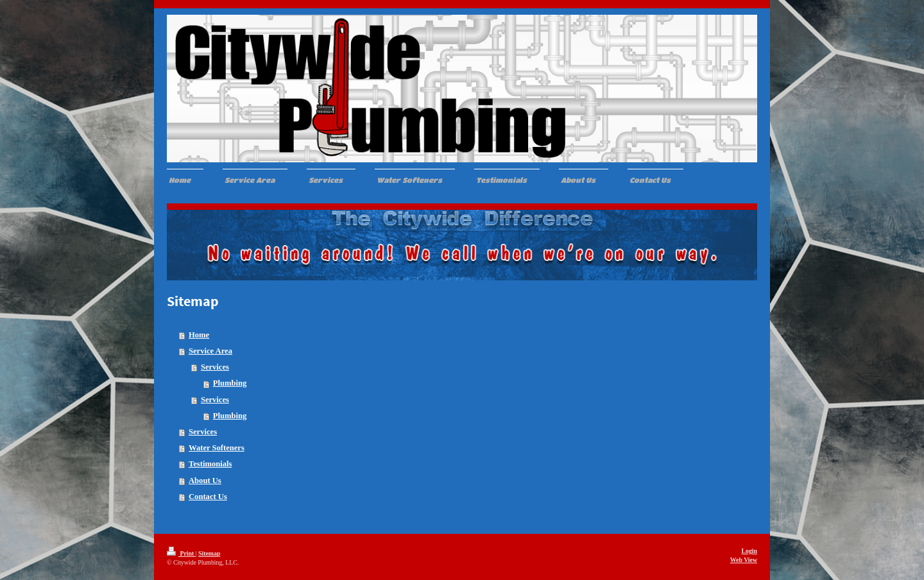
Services (215, 367)
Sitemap (209, 553)
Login (749, 551)
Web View (744, 560)
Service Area (210, 351)
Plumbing (230, 383)
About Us (205, 481)
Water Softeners (217, 448)
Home (199, 335)
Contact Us (208, 497)
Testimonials (210, 464)
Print (181, 553)
